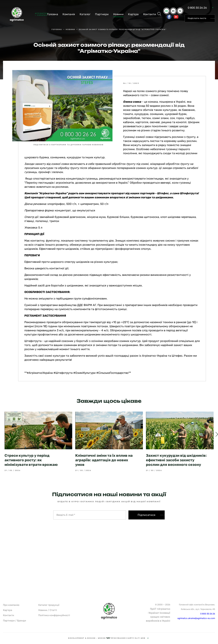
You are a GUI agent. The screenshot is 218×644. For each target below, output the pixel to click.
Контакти (150, 14)
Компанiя (69, 14)
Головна (53, 14)
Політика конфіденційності (54, 615)
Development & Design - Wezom (89, 638)
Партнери (102, 14)
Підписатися (147, 515)
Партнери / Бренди (15, 621)
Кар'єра (133, 14)
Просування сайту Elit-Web (130, 638)
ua (166, 11)
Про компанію (11, 605)
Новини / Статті (48, 610)
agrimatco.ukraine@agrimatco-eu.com (196, 618)
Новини (118, 14)
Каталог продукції (49, 605)
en (173, 11)
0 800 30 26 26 (197, 8)
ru (180, 11)
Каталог (85, 14)
